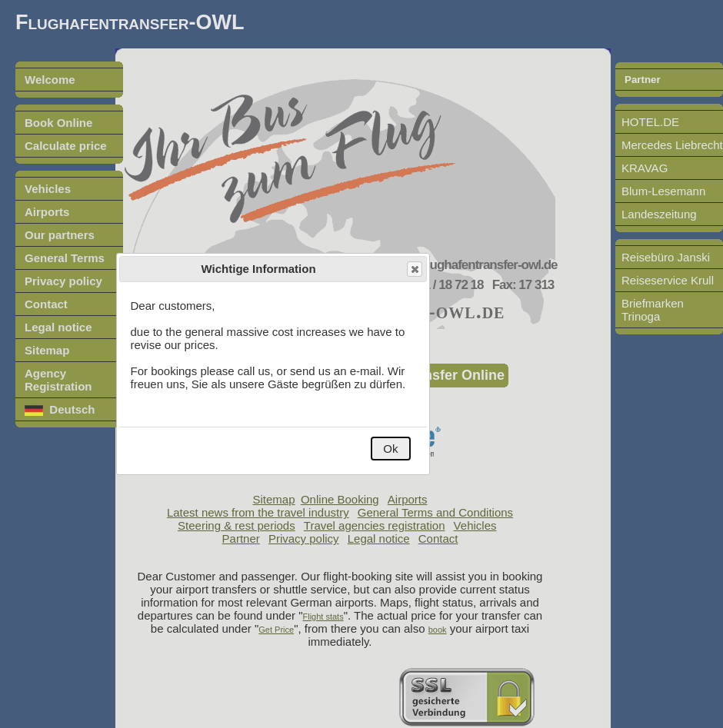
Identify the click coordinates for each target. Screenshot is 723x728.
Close (414, 269)
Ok (390, 449)
